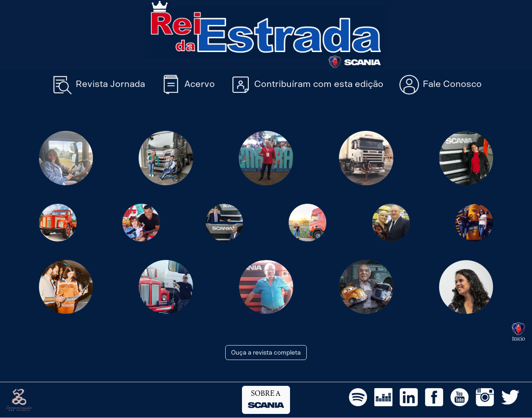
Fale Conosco (440, 85)
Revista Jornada (98, 85)
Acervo (187, 85)
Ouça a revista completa (266, 353)
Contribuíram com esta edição (306, 85)
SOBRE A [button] (266, 399)
